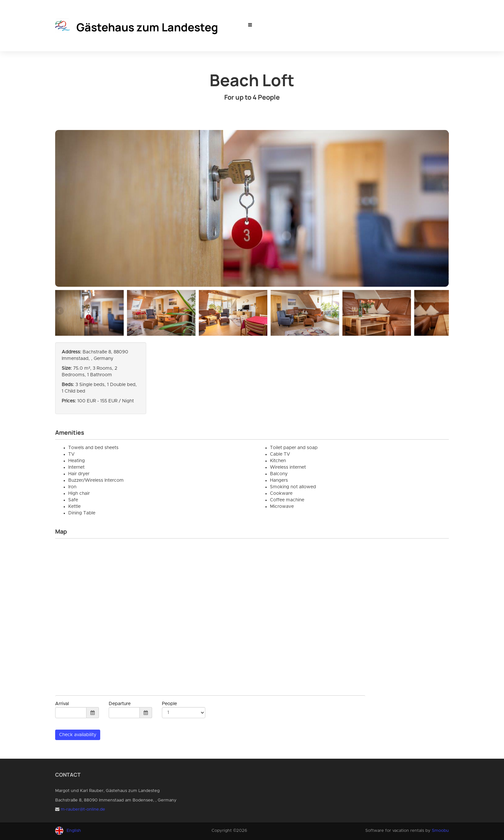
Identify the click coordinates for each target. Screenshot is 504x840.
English (74, 831)
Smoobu (440, 831)
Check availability (78, 735)
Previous (60, 311)
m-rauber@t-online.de (83, 809)
